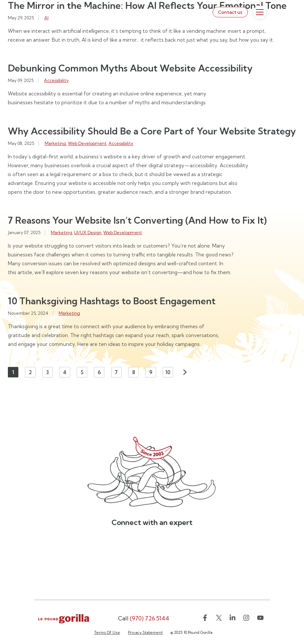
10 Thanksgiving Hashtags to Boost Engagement (112, 301)
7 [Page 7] (116, 372)
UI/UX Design (88, 232)
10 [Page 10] (168, 372)
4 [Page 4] (65, 372)
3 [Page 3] (48, 372)
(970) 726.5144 (144, 618)
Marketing (55, 143)
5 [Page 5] (82, 372)
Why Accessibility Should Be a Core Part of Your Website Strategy (152, 131)
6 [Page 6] (99, 372)
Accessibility (56, 80)
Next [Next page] (185, 372)
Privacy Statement (145, 632)
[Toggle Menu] (260, 12)
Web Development (87, 143)
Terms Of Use (107, 632)
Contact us (230, 12)
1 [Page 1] (13, 372)
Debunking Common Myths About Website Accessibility (130, 68)
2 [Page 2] (30, 372)
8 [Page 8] (134, 372)
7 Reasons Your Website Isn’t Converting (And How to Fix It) (137, 220)
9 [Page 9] (151, 372)
